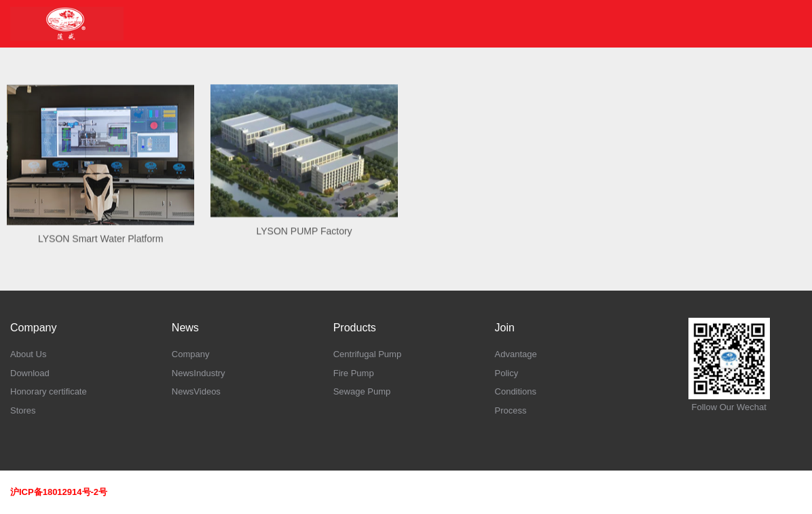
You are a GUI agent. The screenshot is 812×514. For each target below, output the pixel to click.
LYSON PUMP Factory (304, 242)
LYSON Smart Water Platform (100, 251)
